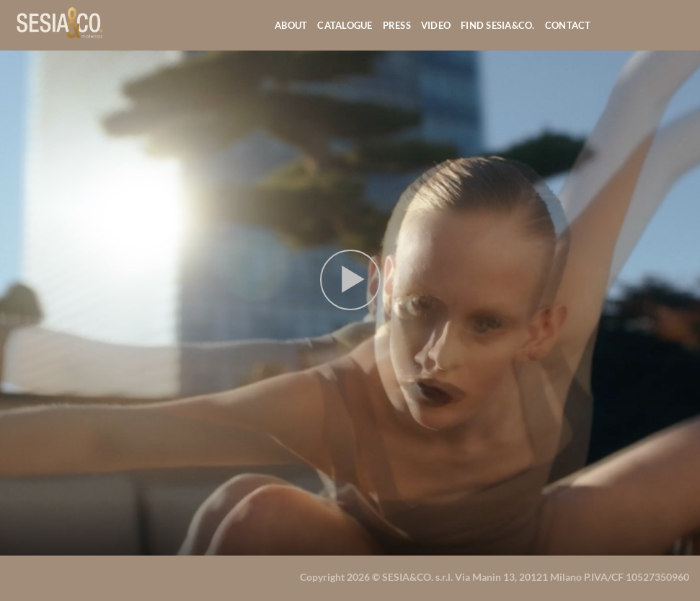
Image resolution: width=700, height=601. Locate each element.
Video (436, 25)
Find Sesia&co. (498, 25)
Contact (568, 25)
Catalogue (345, 25)
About (291, 25)
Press (397, 25)
